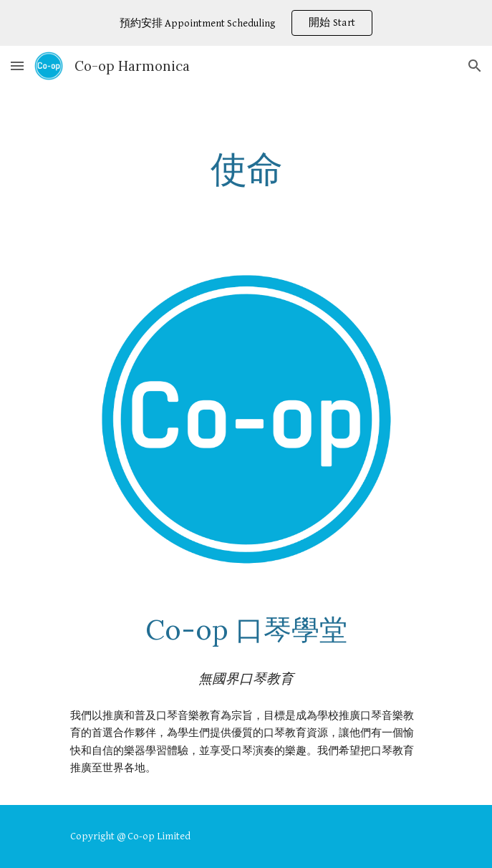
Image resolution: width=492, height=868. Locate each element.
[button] (17, 66)
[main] (246, 169)
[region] (246, 23)
